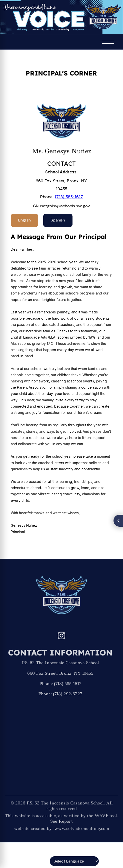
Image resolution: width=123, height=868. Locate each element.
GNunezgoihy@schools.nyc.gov (61, 206)
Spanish (58, 220)
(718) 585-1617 (69, 197)
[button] (108, 42)
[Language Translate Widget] (74, 861)
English (24, 220)
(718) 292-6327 (68, 699)
